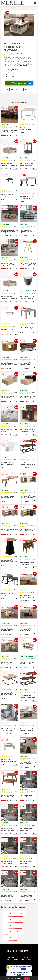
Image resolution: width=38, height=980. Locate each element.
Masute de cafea (10, 938)
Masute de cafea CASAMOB (14, 914)
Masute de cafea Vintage (13, 920)
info (16, 135)
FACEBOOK (13, 951)
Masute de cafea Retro (12, 926)
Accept (27, 978)
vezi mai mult (24, 66)
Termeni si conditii (14, 957)
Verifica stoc (22, 83)
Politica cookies (25, 959)
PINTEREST (24, 951)
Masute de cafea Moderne (14, 932)
